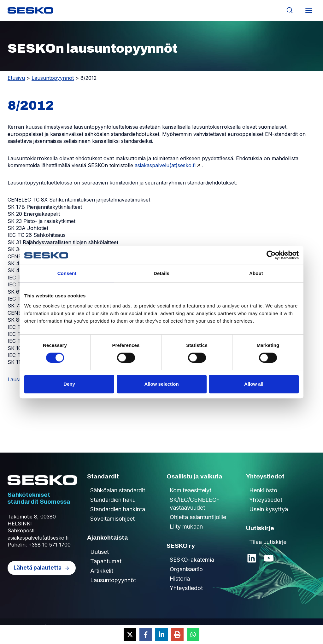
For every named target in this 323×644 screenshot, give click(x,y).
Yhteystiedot (186, 588)
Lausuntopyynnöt (53, 78)
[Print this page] (177, 635)
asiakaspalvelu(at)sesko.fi (165, 165)
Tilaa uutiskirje (268, 542)
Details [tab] (161, 273)
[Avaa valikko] (309, 10)
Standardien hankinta (118, 509)
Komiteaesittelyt (191, 490)
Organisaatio (186, 569)
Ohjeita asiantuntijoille (198, 517)
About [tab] (256, 273)
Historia (180, 579)
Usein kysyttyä (269, 509)
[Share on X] (130, 635)
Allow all (254, 384)
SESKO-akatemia (192, 560)
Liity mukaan (186, 527)
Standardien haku (113, 500)
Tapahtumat (106, 561)
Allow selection (161, 384)
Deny (69, 384)
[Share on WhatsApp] (193, 635)
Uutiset (100, 552)
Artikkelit (102, 571)
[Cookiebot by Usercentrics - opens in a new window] (271, 255)
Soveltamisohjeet (112, 519)
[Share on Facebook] (146, 635)
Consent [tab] (67, 273)
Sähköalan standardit (118, 490)
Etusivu (16, 78)
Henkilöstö (263, 490)
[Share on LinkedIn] (161, 635)
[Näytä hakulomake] (289, 10)
